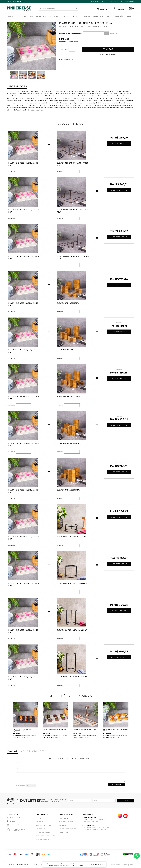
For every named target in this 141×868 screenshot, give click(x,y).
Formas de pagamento (66, 822)
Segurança (63, 825)
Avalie (81, 26)
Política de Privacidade (77, 865)
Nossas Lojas (40, 822)
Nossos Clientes (41, 829)
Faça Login (119, 9)
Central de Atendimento (44, 832)
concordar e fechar (97, 864)
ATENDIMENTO (95, 2)
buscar (76, 9)
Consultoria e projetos (127, 2)
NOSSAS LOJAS (104, 2)
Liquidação (119, 16)
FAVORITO (36, 703)
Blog (129, 16)
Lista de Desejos (64, 832)
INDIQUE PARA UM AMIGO (66, 59)
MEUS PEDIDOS (114, 2)
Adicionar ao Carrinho (119, 143)
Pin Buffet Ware (28, 16)
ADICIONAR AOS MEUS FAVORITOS (97, 26)
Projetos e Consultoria (43, 825)
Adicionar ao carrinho (109, 54)
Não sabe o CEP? (114, 33)
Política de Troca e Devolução (45, 836)
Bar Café (76, 16)
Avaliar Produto (116, 785)
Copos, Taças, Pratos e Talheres (48, 16)
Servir (66, 16)
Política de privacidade (43, 839)
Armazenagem (98, 16)
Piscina (109, 16)
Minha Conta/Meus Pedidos (67, 829)
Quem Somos (40, 818)
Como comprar (64, 818)
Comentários (70, 777)
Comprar (108, 49)
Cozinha (87, 16)
